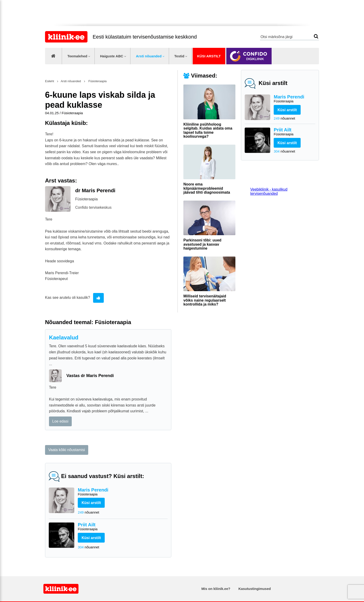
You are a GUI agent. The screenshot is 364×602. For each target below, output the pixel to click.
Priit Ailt (294, 132)
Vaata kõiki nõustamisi (67, 450)
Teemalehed (77, 56)
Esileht (50, 81)
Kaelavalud (64, 337)
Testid (179, 56)
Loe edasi (60, 421)
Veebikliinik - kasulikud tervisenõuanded (269, 191)
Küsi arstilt (209, 56)
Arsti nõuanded (149, 56)
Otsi (316, 36)
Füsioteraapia (97, 81)
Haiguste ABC (112, 56)
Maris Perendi (294, 99)
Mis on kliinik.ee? (216, 589)
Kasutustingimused (255, 589)
